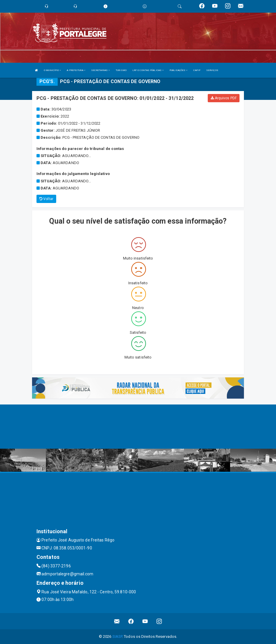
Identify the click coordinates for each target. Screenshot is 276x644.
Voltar (46, 199)
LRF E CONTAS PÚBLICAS (148, 70)
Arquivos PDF (224, 98)
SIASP (117, 636)
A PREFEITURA (76, 70)
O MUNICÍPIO (52, 70)
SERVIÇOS (212, 70)
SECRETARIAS (100, 70)
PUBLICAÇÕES (178, 70)
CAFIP (197, 70)
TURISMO (121, 70)
